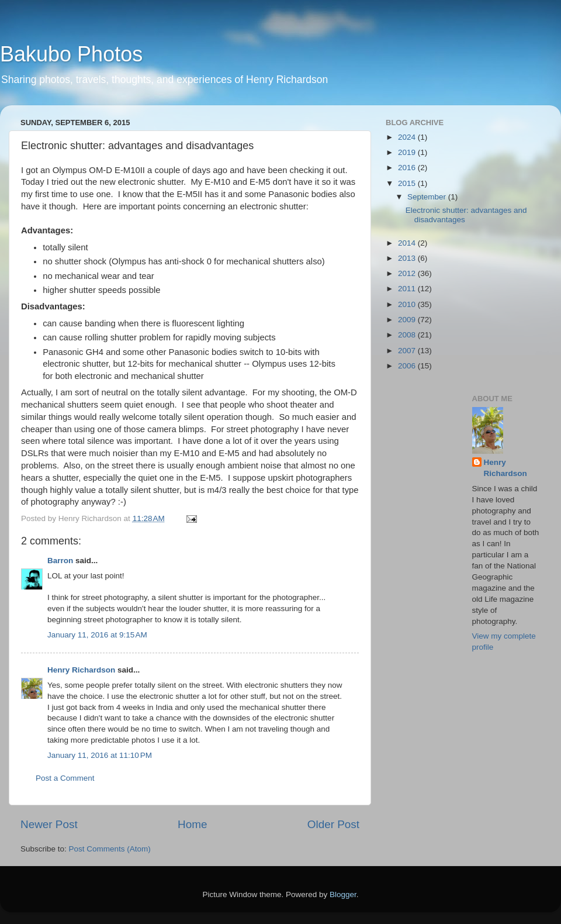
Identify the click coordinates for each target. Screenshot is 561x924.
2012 (408, 273)
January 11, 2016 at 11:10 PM (100, 755)
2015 (408, 183)
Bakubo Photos (71, 54)
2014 (408, 243)
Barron (60, 561)
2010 (408, 304)
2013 (408, 258)
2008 (408, 335)
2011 (408, 289)
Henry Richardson (81, 670)
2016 (408, 168)
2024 (408, 137)
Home (192, 824)
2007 (408, 351)
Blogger (343, 894)
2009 (408, 320)
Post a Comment (65, 778)
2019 (408, 152)
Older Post (333, 824)
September (428, 197)
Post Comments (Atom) (110, 849)
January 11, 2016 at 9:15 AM (97, 635)
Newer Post (49, 824)
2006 (408, 366)
